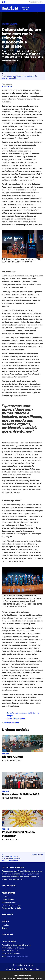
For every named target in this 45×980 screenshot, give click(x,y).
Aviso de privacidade (15, 969)
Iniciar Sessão (35, 2)
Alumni (5, 754)
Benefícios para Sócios (11, 905)
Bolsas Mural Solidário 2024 (21, 794)
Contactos (7, 934)
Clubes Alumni (8, 900)
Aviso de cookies (32, 969)
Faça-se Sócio (9, 886)
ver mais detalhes (10, 723)
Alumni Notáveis (9, 902)
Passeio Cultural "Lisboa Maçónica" (18, 834)
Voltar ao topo (37, 854)
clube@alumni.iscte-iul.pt (18, 956)
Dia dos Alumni (12, 757)
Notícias (5, 925)
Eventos (5, 928)
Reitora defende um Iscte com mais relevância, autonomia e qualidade (11, 858)
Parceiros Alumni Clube (12, 908)
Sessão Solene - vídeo (16, 719)
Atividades (7, 914)
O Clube (5, 897)
